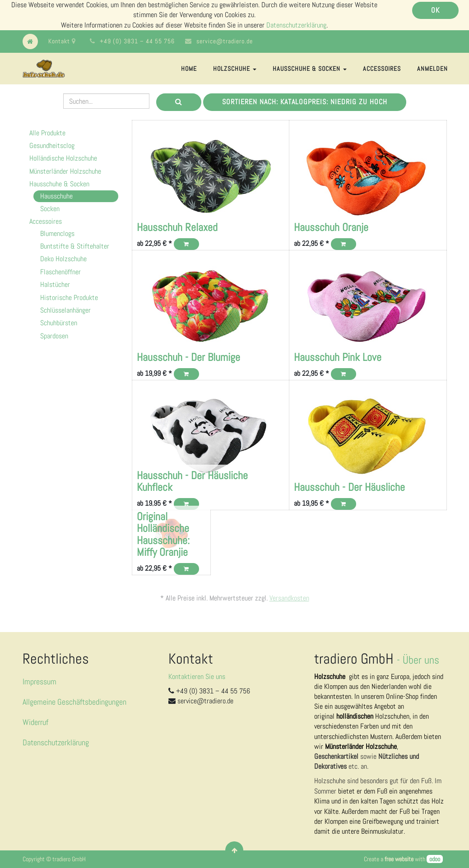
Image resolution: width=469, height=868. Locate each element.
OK (435, 10)
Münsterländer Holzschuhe (65, 171)
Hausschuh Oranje (331, 227)
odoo (435, 859)
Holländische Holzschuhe (63, 158)
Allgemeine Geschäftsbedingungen (74, 702)
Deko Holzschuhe (63, 259)
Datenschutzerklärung (296, 25)
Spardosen (54, 336)
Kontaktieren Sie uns (197, 676)
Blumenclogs (57, 233)
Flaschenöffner (60, 272)
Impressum (39, 681)
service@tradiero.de (225, 41)
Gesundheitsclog (52, 145)
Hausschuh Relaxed (177, 227)
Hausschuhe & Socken (59, 184)
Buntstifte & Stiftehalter (75, 246)
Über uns (421, 660)
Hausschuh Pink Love (338, 357)
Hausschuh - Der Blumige (188, 357)
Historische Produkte (69, 298)
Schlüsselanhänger (65, 310)
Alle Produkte (47, 133)
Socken (50, 209)
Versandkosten (289, 598)
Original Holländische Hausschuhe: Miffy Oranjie (163, 534)
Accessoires (46, 221)
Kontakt (62, 41)
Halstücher (55, 284)
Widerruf (35, 722)
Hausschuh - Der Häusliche (349, 487)
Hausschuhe (56, 196)
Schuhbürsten (59, 323)
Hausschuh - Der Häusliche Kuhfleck (192, 481)
